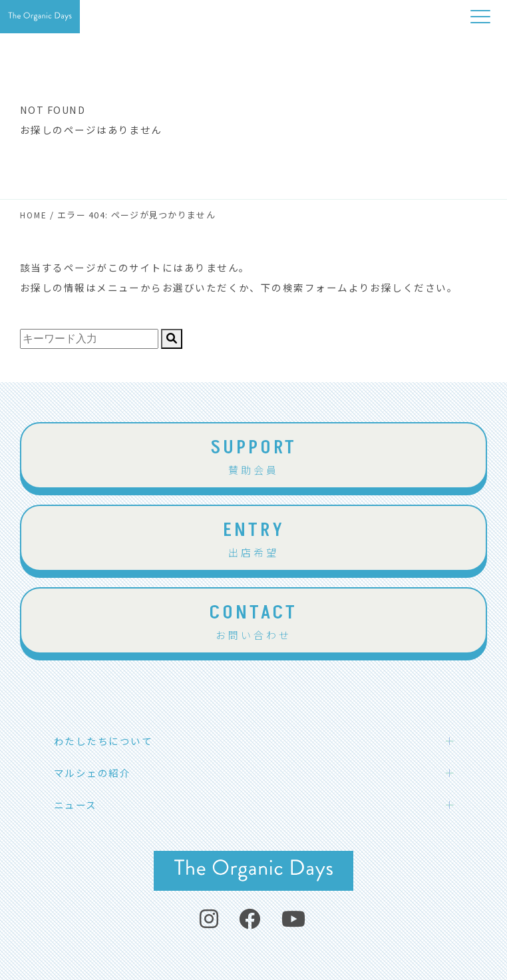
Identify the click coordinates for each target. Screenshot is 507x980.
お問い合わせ (254, 620)
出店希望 (254, 537)
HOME (34, 215)
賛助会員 (254, 455)
